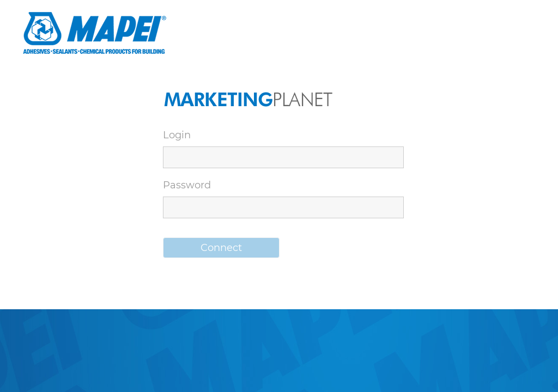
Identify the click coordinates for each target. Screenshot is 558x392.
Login (177, 135)
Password (187, 185)
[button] (221, 248)
